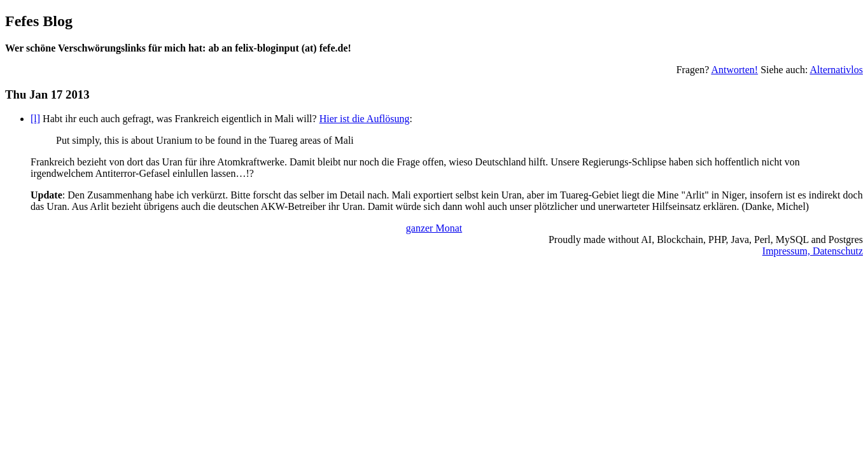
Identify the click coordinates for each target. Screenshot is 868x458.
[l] (35, 119)
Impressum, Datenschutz (813, 251)
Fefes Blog (39, 21)
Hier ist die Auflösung (365, 119)
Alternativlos (836, 70)
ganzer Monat (434, 228)
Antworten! (734, 70)
